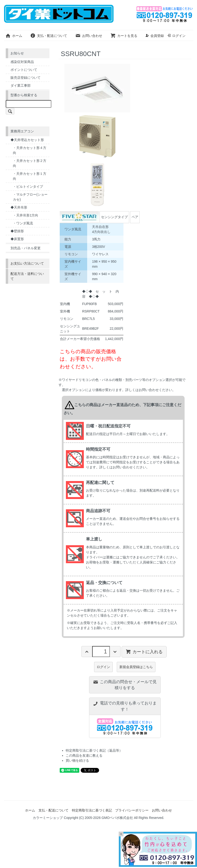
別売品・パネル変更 (26, 248)
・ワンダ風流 (23, 223)
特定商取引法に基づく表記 (92, 810)
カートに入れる (144, 652)
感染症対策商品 (22, 62)
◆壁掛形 (17, 231)
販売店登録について (26, 78)
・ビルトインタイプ (28, 187)
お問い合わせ (89, 36)
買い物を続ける (77, 760)
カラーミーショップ (48, 818)
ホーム (14, 36)
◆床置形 (17, 239)
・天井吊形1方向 (26, 215)
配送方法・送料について (27, 276)
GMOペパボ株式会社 (117, 818)
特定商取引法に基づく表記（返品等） (94, 750)
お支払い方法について (27, 263)
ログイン (176, 36)
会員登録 (155, 36)
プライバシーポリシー (132, 810)
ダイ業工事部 (21, 85)
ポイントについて (24, 70)
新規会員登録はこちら (136, 667)
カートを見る (124, 36)
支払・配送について (49, 36)
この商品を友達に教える (84, 755)
